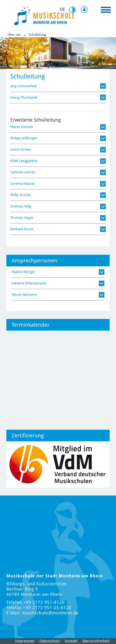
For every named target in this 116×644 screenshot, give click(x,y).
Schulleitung (37, 35)
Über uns (14, 35)
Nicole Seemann (24, 295)
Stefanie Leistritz (23, 172)
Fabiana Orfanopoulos (29, 283)
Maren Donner (22, 127)
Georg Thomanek (24, 97)
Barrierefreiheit (96, 641)
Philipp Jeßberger (24, 138)
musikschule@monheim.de (50, 613)
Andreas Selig (21, 206)
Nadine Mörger (23, 272)
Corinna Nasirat (22, 184)
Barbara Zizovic (22, 229)
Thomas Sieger (22, 218)
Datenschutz (50, 641)
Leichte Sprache (85, 10)
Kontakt (71, 641)
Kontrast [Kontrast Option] (74, 10)
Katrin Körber (21, 149)
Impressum (25, 641)
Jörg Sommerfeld (24, 86)
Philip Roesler (21, 195)
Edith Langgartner (24, 161)
